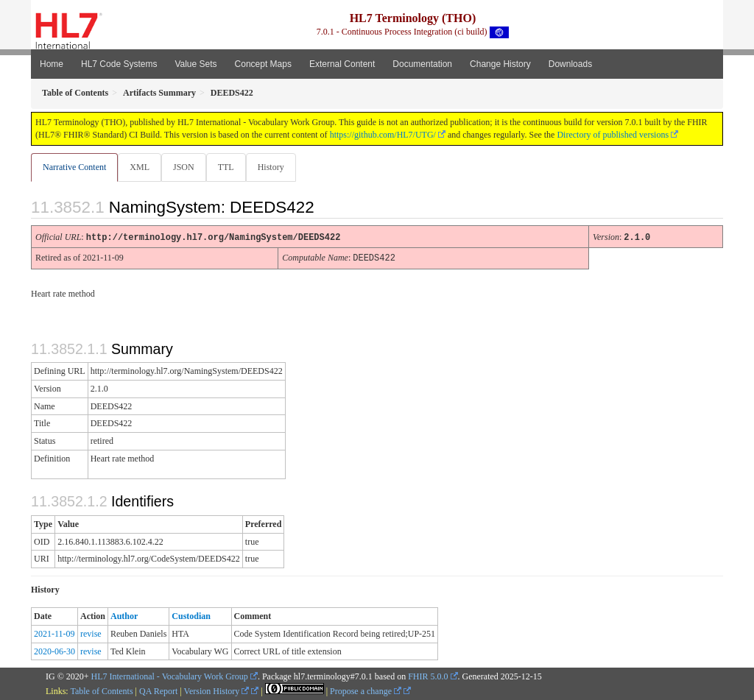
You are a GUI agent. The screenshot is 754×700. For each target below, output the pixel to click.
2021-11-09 (54, 633)
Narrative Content (74, 167)
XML (141, 167)
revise (91, 633)
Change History (500, 64)
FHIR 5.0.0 (428, 676)
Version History (217, 690)
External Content (342, 64)
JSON (187, 167)
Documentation (422, 64)
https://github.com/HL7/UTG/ (383, 135)
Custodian (191, 615)
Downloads (570, 64)
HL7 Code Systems (119, 64)
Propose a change (366, 690)
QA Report (158, 690)
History (277, 167)
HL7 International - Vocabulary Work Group (170, 676)
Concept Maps (263, 64)
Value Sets (195, 64)
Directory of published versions (613, 135)
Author (124, 615)
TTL (230, 167)
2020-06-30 (54, 651)
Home (52, 64)
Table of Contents (101, 690)
